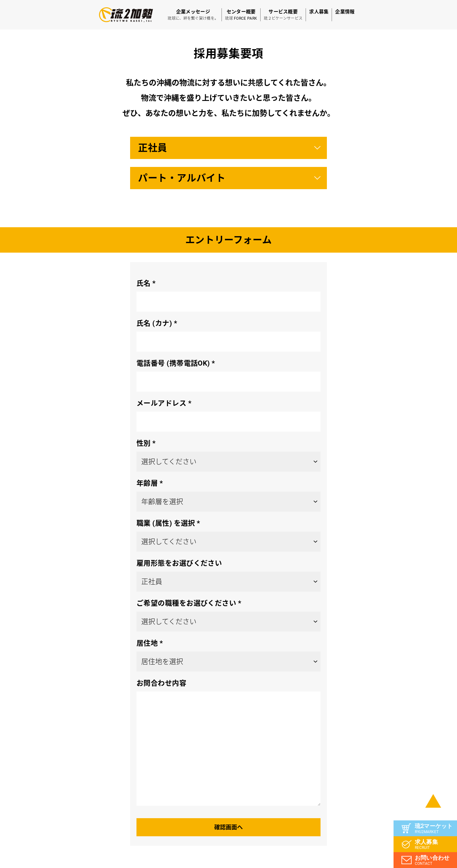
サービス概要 (283, 15)
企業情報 (345, 12)
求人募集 (319, 12)
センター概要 (241, 15)
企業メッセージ (193, 15)
